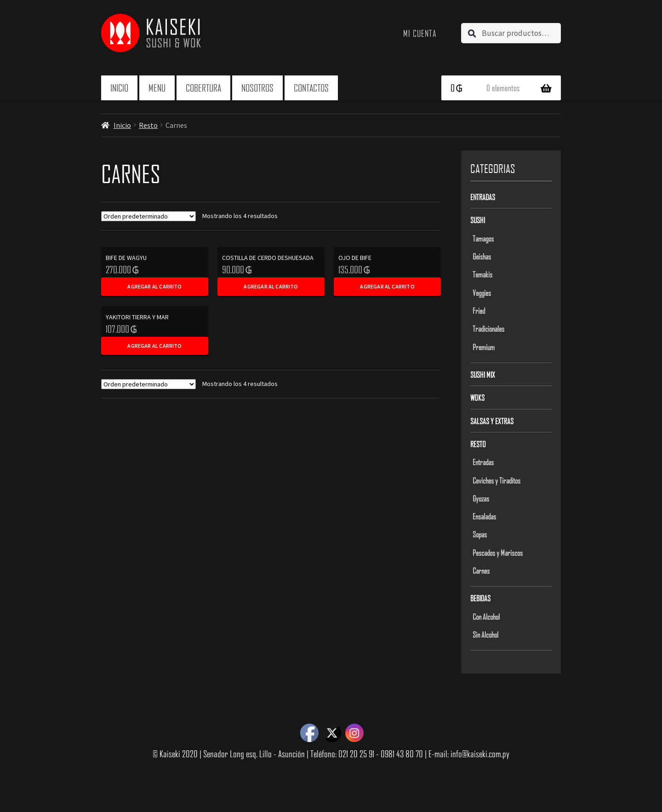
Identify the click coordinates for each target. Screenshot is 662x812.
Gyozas (481, 498)
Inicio (119, 88)
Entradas (483, 197)
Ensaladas (484, 516)
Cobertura (203, 88)
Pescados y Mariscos (498, 553)
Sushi (478, 220)
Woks (477, 397)
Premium (484, 347)
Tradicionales (488, 328)
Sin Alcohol (485, 634)
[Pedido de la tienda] (148, 216)
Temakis (482, 274)
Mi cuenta (420, 33)
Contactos (311, 88)
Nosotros (257, 88)
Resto (148, 125)
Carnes (481, 570)
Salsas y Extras (492, 421)
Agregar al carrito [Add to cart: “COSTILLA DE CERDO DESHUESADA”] (271, 286)
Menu (157, 88)
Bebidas (480, 598)
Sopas (480, 534)
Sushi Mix (483, 374)
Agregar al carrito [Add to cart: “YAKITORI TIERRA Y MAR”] (154, 346)
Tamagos (483, 238)
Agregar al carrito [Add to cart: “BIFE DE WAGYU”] (154, 286)
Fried (479, 311)
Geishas (482, 256)
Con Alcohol (486, 616)
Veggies (482, 293)
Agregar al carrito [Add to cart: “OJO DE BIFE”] (387, 286)
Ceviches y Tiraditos (496, 480)
